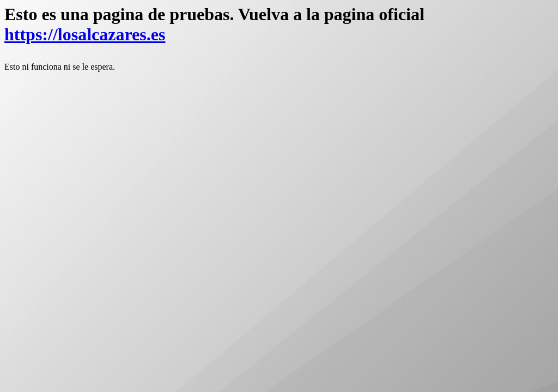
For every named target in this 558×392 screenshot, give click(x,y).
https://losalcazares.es (85, 34)
